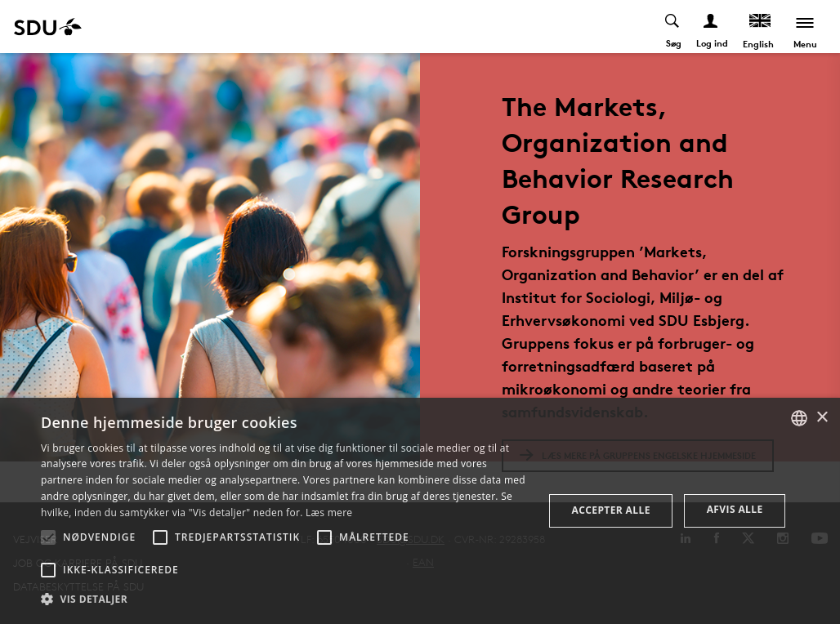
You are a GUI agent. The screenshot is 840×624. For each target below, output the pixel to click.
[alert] (420, 511)
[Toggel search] (673, 27)
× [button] (822, 418)
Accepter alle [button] (610, 510)
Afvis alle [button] (735, 509)
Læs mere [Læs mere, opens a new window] (329, 513)
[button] (48, 537)
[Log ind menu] (711, 27)
